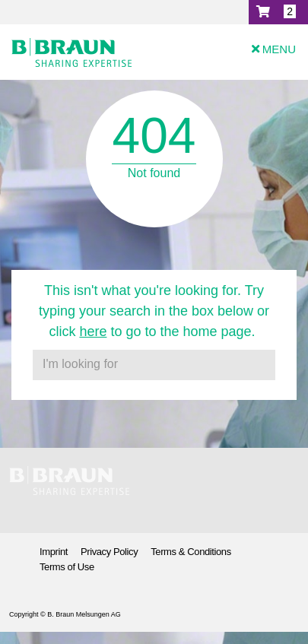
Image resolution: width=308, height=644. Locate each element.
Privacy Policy (109, 552)
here (93, 332)
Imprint (54, 552)
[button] (278, 12)
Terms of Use (67, 567)
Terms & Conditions (191, 552)
